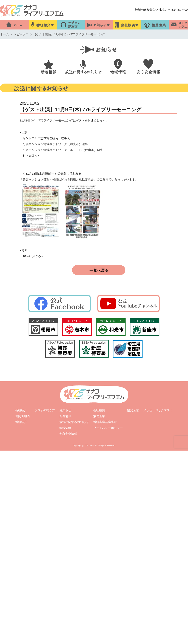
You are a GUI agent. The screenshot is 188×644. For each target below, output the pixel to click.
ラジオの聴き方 (45, 410)
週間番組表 (23, 416)
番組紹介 (21, 410)
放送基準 (99, 416)
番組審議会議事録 (105, 422)
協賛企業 (133, 410)
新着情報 (65, 416)
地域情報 (65, 428)
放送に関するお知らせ (74, 422)
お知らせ (65, 410)
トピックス (21, 34)
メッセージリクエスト (158, 410)
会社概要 (99, 410)
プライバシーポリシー (108, 428)
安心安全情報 (68, 434)
